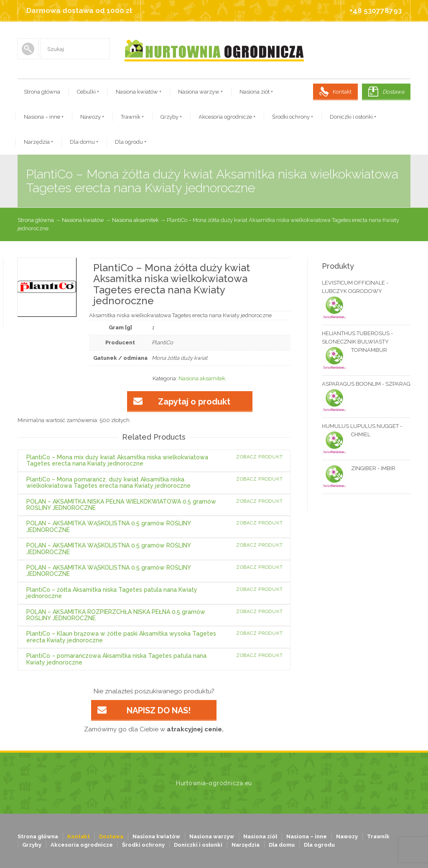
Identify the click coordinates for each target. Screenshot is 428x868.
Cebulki (88, 92)
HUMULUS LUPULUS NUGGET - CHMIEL (362, 431)
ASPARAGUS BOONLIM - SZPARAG (366, 384)
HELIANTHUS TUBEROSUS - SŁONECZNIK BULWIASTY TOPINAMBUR (357, 342)
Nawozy (92, 117)
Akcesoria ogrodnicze (227, 117)
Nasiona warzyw (200, 92)
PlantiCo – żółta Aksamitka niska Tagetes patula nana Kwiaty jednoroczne (112, 593)
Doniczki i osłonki (353, 117)
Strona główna (42, 92)
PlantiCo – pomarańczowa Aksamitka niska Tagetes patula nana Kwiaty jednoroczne (116, 659)
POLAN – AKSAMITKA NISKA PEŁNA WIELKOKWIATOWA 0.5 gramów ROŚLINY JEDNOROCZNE (121, 505)
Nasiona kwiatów (139, 92)
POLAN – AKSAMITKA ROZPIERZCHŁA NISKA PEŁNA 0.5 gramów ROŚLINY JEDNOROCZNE (116, 615)
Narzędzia (38, 142)
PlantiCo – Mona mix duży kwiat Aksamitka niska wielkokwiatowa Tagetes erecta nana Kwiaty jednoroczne (117, 460)
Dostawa (393, 92)
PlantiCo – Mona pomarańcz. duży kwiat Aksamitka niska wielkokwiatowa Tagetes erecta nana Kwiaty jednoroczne (108, 482)
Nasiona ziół (256, 92)
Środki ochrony (293, 117)
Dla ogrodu (131, 142)
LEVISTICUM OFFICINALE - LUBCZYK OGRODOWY (355, 288)
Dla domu (84, 142)
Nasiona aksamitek (135, 220)
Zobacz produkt (260, 457)
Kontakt (342, 92)
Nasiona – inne (44, 117)
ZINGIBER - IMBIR (359, 468)
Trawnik (132, 117)
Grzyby (171, 117)
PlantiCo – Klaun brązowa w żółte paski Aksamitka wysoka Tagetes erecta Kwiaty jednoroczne (121, 637)
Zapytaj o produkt (194, 402)
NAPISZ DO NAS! (159, 710)
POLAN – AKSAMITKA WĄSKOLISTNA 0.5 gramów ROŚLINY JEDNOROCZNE (108, 526)
